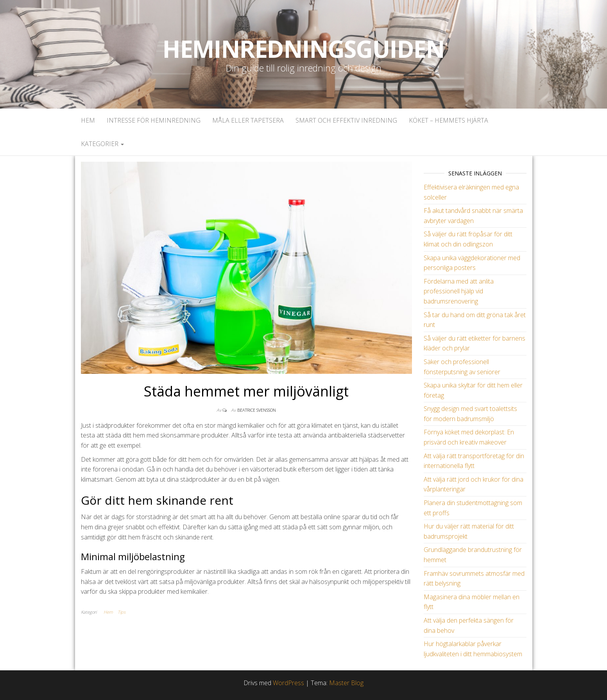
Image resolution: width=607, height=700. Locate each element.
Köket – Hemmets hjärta (449, 120)
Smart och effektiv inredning (346, 120)
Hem (88, 120)
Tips (122, 612)
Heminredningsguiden (303, 49)
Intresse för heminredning (154, 120)
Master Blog (346, 683)
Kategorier (102, 144)
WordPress (288, 683)
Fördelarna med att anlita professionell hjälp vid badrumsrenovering (459, 291)
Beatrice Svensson (257, 410)
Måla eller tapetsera (248, 120)
